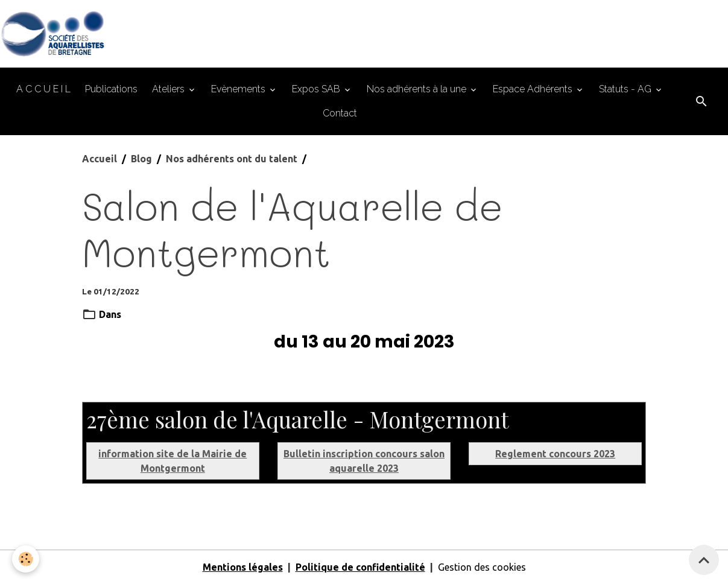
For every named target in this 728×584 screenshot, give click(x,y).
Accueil (100, 159)
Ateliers (169, 89)
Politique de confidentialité (360, 567)
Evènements (239, 89)
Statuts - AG (626, 89)
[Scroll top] (704, 560)
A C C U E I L (43, 89)
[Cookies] (26, 559)
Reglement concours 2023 (555, 454)
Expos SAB (317, 89)
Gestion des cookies (482, 567)
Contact (340, 113)
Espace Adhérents (534, 89)
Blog (141, 159)
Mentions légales (243, 567)
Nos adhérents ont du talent (232, 159)
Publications (111, 89)
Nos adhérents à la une (418, 89)
